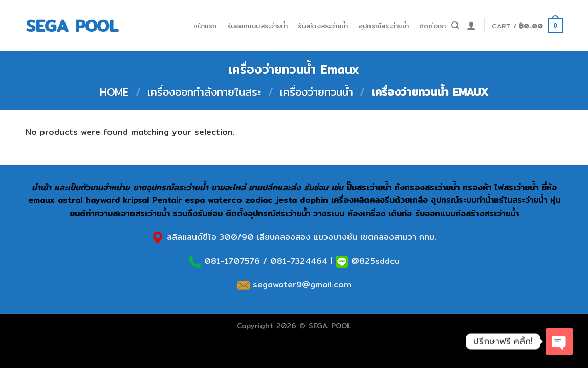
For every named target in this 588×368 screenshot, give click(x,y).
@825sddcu (374, 261)
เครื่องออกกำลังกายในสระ (204, 92)
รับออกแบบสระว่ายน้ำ (258, 26)
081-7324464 (299, 261)
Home (114, 92)
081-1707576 (232, 261)
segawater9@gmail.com (300, 284)
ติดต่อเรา (433, 26)
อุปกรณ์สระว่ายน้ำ (384, 26)
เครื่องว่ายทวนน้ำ (317, 92)
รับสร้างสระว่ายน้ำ (323, 26)
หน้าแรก (205, 26)
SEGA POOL (72, 26)
